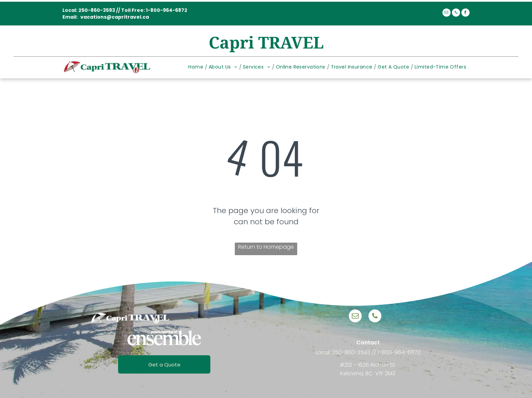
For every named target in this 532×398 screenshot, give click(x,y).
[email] (446, 13)
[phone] (456, 13)
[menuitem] (197, 67)
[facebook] (465, 13)
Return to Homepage (266, 247)
